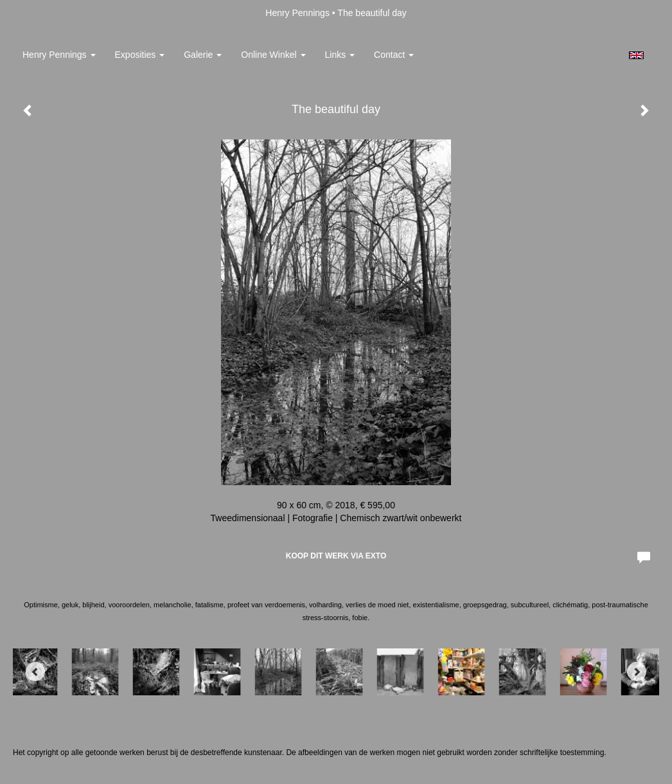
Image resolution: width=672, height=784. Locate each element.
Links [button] (340, 55)
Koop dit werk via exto (336, 556)
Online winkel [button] (273, 55)
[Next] (637, 672)
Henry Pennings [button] (59, 55)
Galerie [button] (203, 55)
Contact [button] (394, 55)
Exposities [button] (140, 55)
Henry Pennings (297, 13)
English (636, 55)
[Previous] (35, 672)
